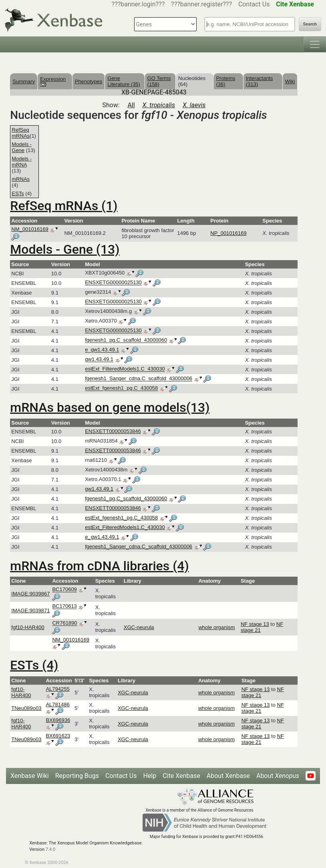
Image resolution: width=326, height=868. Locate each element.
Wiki (290, 81)
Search (310, 24)
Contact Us (254, 4)
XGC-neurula (139, 627)
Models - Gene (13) (65, 249)
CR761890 (64, 623)
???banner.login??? (138, 4)
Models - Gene (22, 147)
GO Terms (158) (159, 81)
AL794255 (57, 689)
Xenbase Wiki (30, 776)
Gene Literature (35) (124, 81)
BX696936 (58, 720)
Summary (24, 81)
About (278, 776)
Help (150, 776)
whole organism (216, 627)
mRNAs (21, 179)
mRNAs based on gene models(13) (110, 407)
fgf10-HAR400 (28, 627)
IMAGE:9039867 (30, 594)
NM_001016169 (30, 229)
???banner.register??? (201, 4)
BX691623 (58, 736)
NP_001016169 (228, 233)
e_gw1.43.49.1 (102, 350)
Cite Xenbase (181, 776)
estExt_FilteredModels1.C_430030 (125, 369)
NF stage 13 (255, 624)
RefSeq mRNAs (21, 133)
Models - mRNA (22, 162)
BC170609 (64, 590)
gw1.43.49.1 (99, 360)
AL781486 (57, 705)
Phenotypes (89, 81)
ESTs (18, 193)
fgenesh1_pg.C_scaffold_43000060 (126, 340)
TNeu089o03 (26, 708)
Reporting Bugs (77, 776)
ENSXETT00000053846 (113, 431)
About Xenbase (228, 776)
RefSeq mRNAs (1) (64, 206)
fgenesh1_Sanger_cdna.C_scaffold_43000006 (139, 379)
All (131, 105)
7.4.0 (51, 849)
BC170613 (64, 606)
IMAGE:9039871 (30, 610)
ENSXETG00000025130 (113, 283)
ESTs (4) (34, 665)
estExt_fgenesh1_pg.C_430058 (121, 388)
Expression (53, 81)
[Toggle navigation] (315, 44)
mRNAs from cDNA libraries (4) (99, 566)
